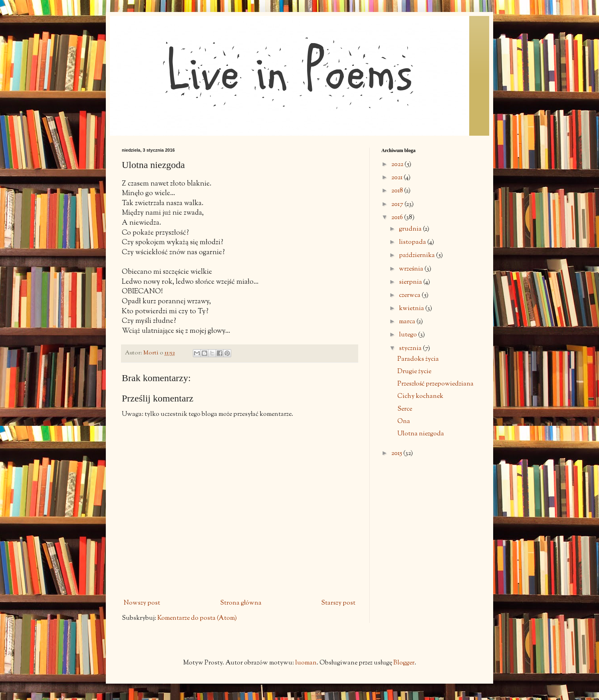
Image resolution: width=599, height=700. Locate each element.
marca (408, 322)
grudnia (411, 229)
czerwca (410, 296)
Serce (405, 409)
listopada (413, 242)
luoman (306, 663)
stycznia (411, 349)
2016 (398, 218)
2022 (398, 165)
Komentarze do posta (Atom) (197, 618)
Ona (404, 422)
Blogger (404, 663)
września (412, 269)
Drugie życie (414, 372)
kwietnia (412, 309)
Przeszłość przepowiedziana (435, 384)
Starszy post (338, 603)
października (418, 256)
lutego (409, 335)
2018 (398, 191)
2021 (398, 178)
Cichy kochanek (420, 396)
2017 (398, 205)
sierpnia (411, 282)
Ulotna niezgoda (421, 434)
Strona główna (241, 603)
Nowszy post (142, 603)
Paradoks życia (418, 359)
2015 (397, 454)
